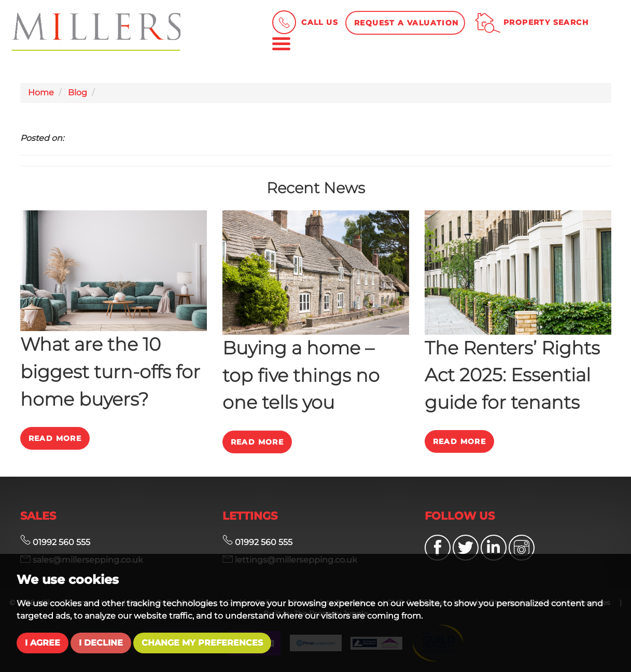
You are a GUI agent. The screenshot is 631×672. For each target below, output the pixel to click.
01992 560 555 (55, 542)
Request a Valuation (406, 23)
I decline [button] (101, 643)
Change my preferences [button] (202, 643)
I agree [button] (43, 643)
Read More (55, 438)
